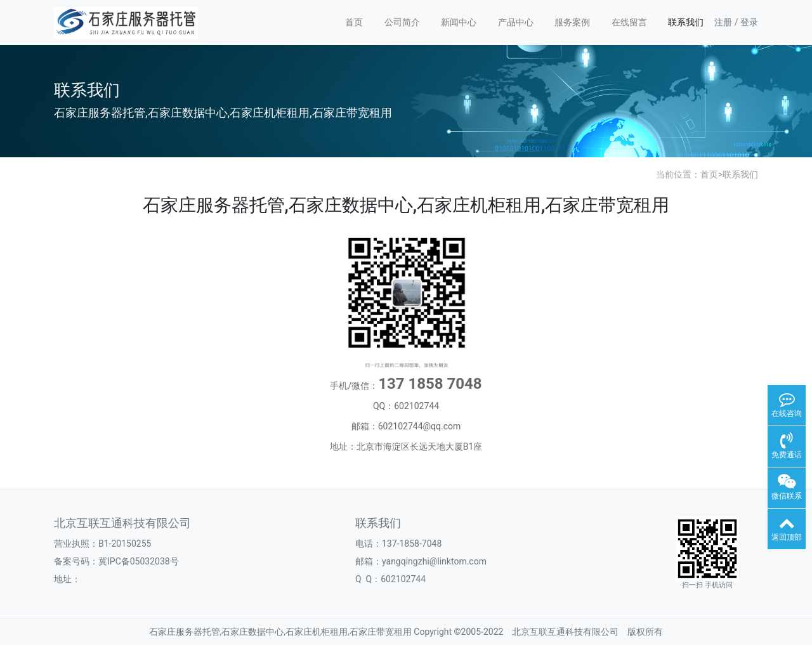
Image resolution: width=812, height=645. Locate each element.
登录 (749, 22)
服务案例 (572, 22)
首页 (354, 22)
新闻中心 (459, 22)
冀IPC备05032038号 (139, 561)
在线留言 (629, 22)
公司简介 (402, 22)
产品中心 (516, 22)
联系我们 (686, 22)
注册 (723, 22)
